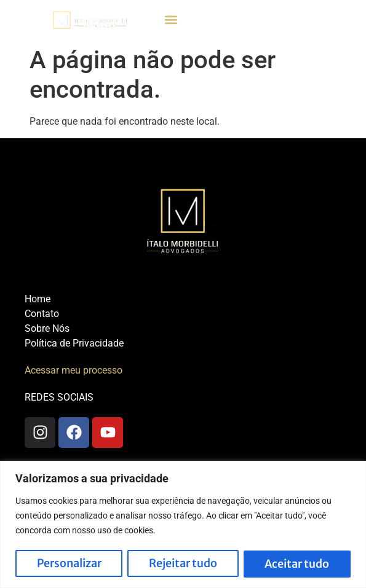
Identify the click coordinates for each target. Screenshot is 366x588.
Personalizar (69, 564)
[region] (183, 524)
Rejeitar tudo (183, 564)
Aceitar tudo (297, 564)
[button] (171, 20)
